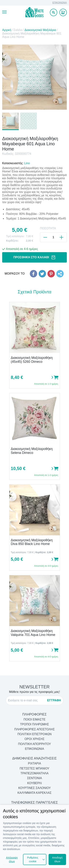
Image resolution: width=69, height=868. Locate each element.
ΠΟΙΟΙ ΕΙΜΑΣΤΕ (34, 719)
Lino (27, 163)
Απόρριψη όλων (12, 859)
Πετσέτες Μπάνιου (35, 768)
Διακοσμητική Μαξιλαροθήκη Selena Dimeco (32, 451)
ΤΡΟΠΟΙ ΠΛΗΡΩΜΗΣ (34, 724)
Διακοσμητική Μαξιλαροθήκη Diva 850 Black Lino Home (32, 542)
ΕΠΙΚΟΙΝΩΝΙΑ (60, 3)
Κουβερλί (34, 783)
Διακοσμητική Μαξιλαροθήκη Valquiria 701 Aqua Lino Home (33, 633)
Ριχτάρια (34, 763)
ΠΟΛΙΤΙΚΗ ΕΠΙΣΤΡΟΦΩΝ (34, 734)
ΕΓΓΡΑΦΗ (54, 700)
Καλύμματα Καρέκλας (34, 793)
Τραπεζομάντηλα (34, 773)
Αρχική (7, 30)
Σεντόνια (34, 778)
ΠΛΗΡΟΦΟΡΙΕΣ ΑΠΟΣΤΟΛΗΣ (35, 729)
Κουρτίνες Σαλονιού (34, 788)
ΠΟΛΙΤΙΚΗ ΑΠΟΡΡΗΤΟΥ (34, 744)
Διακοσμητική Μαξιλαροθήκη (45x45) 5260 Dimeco (32, 360)
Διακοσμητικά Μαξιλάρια (40, 30)
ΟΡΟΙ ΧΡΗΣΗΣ (34, 739)
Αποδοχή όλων (57, 859)
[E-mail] (26, 700)
